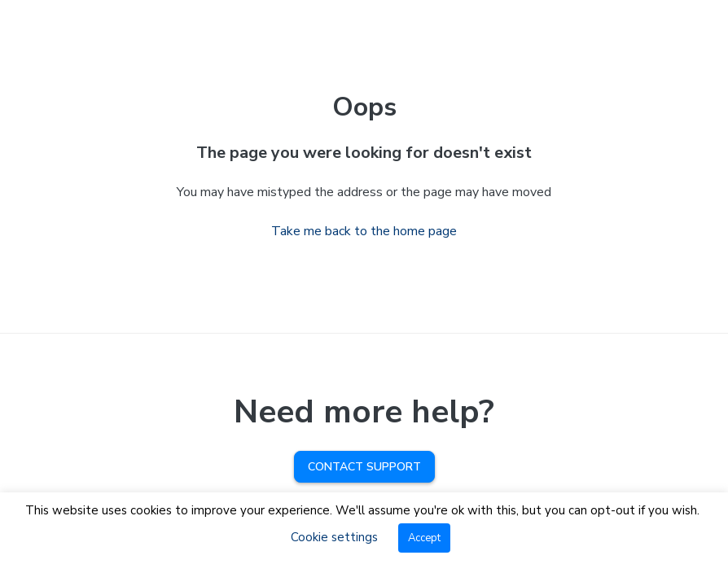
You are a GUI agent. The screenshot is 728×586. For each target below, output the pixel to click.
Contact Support (364, 467)
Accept (424, 538)
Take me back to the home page (364, 231)
